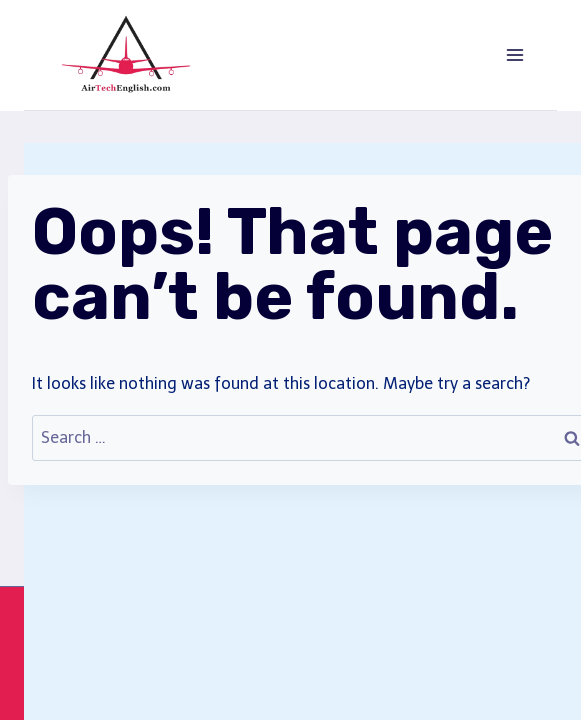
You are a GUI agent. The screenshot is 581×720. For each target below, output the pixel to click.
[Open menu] (514, 54)
